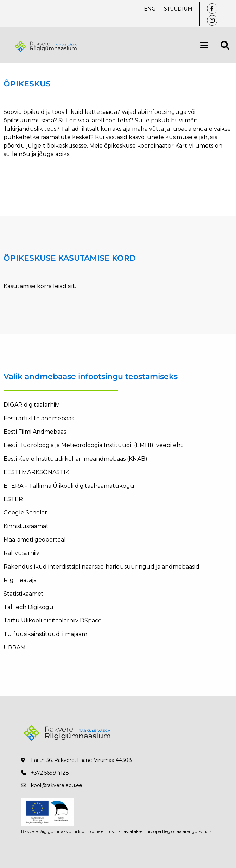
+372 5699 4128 (50, 773)
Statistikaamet (24, 594)
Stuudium (178, 9)
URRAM (15, 647)
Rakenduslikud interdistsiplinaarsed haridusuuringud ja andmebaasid (102, 567)
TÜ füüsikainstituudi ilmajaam (45, 634)
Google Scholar (26, 513)
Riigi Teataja (20, 580)
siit (71, 286)
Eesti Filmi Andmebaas (35, 432)
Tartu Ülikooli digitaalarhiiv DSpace (53, 620)
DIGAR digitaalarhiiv (31, 405)
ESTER (13, 499)
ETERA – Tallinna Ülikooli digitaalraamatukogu (69, 486)
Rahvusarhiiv (21, 553)
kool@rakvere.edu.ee (57, 785)
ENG (150, 9)
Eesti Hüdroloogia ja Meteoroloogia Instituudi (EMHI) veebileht (93, 445)
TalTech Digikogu (28, 607)
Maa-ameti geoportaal (35, 540)
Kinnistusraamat (26, 526)
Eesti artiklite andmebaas (39, 418)
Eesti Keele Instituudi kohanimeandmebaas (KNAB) (75, 459)
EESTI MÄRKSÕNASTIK (36, 472)
